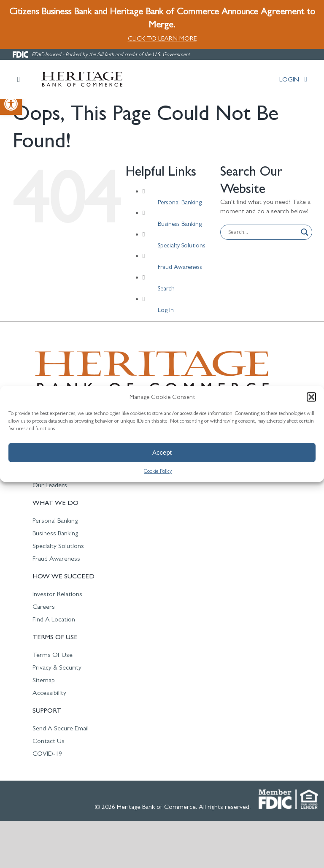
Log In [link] (166, 310)
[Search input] (262, 232)
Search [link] (166, 288)
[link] (11, 104)
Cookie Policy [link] (158, 471)
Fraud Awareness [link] (180, 267)
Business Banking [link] (180, 224)
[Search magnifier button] (305, 232)
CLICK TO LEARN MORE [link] (162, 38)
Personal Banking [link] (180, 202)
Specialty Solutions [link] (182, 245)
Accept (162, 452)
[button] (311, 397)
